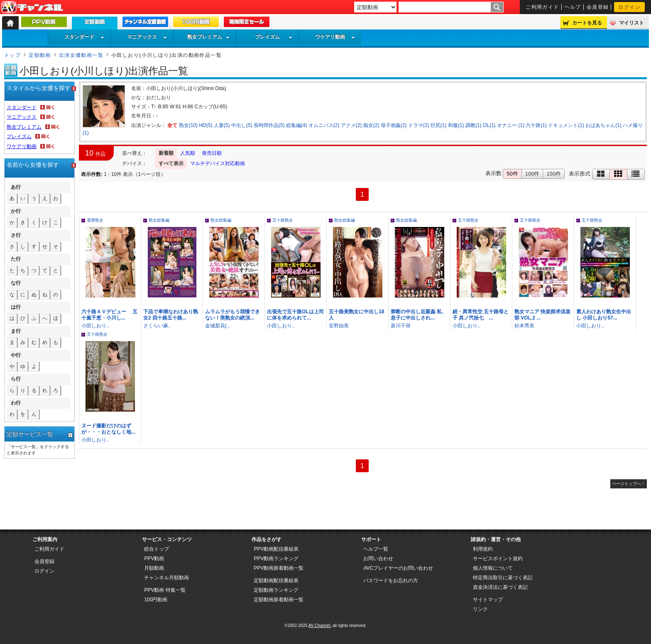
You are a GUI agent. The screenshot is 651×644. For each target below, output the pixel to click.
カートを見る (587, 23)
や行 (16, 355)
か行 (16, 211)
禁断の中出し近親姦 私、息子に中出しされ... (419, 315)
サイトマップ (488, 600)
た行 (16, 259)
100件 (532, 174)
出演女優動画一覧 (81, 55)
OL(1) (489, 125)
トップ (12, 55)
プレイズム (274, 37)
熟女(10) (188, 125)
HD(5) (206, 125)
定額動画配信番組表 (276, 581)
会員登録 (598, 7)
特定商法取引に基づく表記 (503, 578)
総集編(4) (297, 125)
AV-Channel (32, 7)
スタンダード (84, 37)
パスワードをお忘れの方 (391, 581)
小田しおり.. (95, 326)
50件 (512, 174)
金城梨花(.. (217, 326)
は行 (16, 307)
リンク (480, 609)
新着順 (166, 153)
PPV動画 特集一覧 (165, 590)
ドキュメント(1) (566, 125)
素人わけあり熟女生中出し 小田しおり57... (604, 315)
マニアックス (147, 37)
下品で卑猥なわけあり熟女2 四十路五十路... (171, 315)
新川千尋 (401, 326)
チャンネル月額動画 (166, 578)
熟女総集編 (159, 220)
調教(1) (474, 125)
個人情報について (493, 568)
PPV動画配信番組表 (276, 549)
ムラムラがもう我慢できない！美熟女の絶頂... (232, 315)
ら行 (16, 379)
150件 (554, 174)
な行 (16, 283)
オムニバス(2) (324, 125)
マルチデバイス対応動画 (218, 163)
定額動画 (40, 55)
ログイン (629, 7)
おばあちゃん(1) (603, 125)
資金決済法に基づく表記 (500, 587)
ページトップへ (627, 484)
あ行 (16, 187)
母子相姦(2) (394, 125)
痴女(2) (371, 125)
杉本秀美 (524, 326)
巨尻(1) (439, 125)
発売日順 (212, 153)
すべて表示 (171, 163)
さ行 (16, 235)
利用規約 (483, 549)
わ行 (16, 403)
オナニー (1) (511, 125)
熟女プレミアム (208, 37)
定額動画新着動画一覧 (279, 600)
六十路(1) (536, 125)
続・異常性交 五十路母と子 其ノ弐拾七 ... (481, 315)
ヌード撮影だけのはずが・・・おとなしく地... (108, 429)
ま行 (16, 331)
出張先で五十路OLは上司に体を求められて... (295, 315)
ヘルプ (573, 7)
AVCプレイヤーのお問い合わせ (398, 568)
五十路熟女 (283, 220)
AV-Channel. (320, 626)
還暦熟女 (95, 220)
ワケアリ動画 (335, 37)
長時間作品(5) (269, 125)
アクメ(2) (351, 125)
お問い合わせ (378, 559)
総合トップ (157, 549)
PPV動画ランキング (276, 559)
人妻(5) (222, 125)
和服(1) (456, 125)
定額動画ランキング (276, 590)
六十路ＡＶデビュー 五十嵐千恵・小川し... (109, 315)
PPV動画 (154, 559)
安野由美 (339, 326)
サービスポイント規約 (498, 559)
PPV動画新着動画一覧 (279, 568)
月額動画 (154, 568)
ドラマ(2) (419, 125)
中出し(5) (242, 125)
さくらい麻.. (157, 326)
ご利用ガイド (542, 7)
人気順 (188, 153)
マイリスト (631, 23)
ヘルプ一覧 (376, 549)
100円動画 (156, 600)
